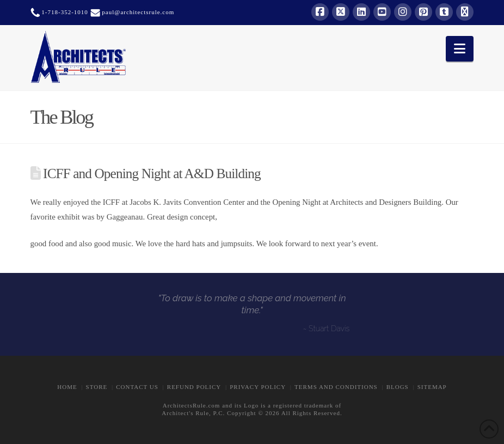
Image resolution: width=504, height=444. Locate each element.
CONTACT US (137, 387)
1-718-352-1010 (64, 12)
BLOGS (398, 387)
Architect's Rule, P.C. (193, 413)
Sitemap (432, 387)
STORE (97, 387)
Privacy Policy (258, 387)
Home (67, 387)
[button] (460, 49)
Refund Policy (194, 387)
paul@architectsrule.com (138, 12)
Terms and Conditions (336, 387)
